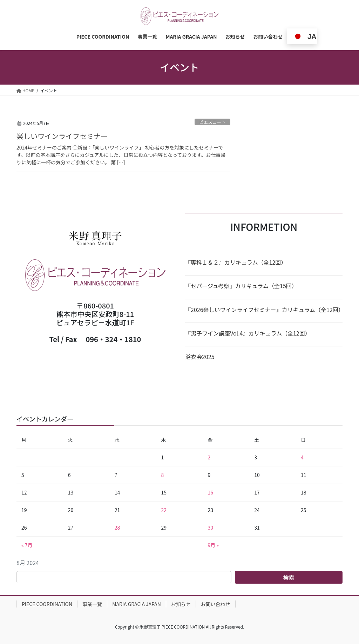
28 (117, 527)
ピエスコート (212, 122)
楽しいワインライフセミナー (62, 136)
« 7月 (27, 545)
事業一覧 (92, 604)
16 (210, 492)
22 (164, 510)
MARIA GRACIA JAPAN (137, 604)
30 (210, 527)
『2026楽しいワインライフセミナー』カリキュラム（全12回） (264, 310)
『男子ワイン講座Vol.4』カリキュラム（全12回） (248, 333)
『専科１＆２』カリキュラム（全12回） (236, 262)
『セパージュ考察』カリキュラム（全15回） (241, 286)
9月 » (213, 545)
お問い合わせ (216, 604)
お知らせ (181, 604)
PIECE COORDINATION (47, 604)
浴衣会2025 (200, 357)
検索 (289, 577)
